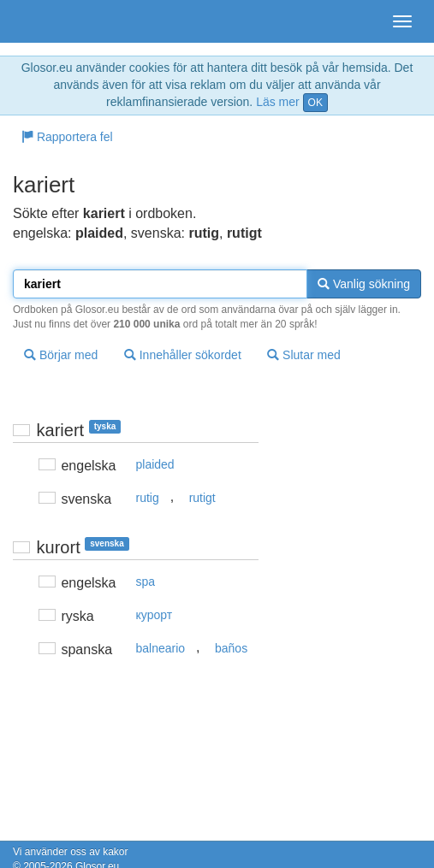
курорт (155, 615)
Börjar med (61, 355)
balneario (161, 648)
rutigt (202, 498)
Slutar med (304, 355)
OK (315, 103)
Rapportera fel (67, 137)
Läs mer (278, 102)
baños (231, 648)
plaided (155, 464)
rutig (148, 498)
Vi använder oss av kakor (71, 852)
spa (146, 582)
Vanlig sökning (364, 284)
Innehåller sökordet (183, 355)
